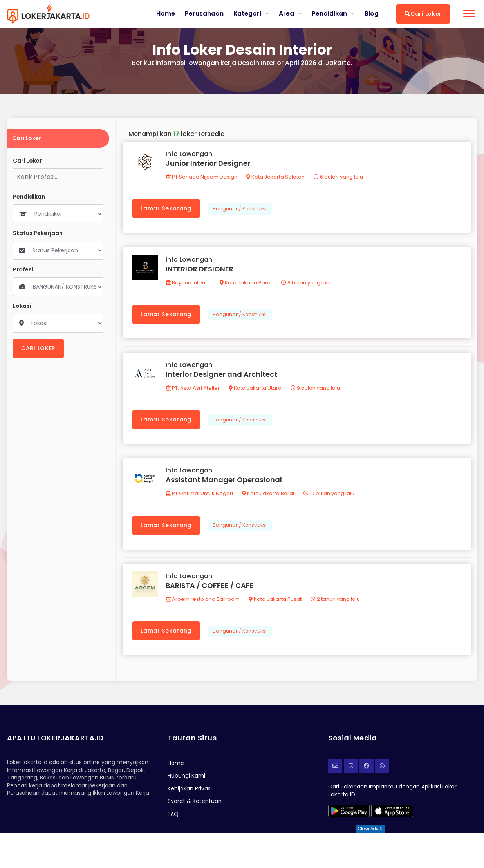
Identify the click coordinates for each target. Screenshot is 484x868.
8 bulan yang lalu (306, 283)
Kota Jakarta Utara (256, 390)
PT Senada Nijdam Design (202, 177)
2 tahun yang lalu (336, 602)
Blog (372, 14)
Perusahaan (204, 14)
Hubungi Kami (186, 779)
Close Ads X (370, 829)
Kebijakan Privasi (190, 791)
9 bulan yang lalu (316, 390)
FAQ (173, 817)
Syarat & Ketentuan (195, 804)
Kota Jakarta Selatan (276, 177)
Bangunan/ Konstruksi (240, 209)
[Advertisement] (242, 850)
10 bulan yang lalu (329, 496)
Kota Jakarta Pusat (275, 602)
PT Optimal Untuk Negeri (200, 496)
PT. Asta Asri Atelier (193, 390)
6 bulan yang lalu (339, 177)
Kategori (247, 14)
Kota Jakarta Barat (246, 283)
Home (165, 14)
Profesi (23, 270)
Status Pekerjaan (38, 233)
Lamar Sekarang (166, 209)
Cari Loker (423, 14)
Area (286, 14)
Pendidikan (329, 14)
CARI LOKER (38, 348)
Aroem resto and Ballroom (203, 602)
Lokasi (22, 306)
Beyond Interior (189, 283)
